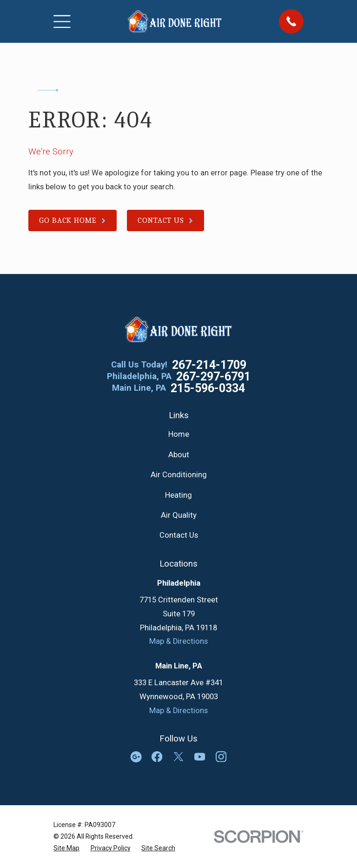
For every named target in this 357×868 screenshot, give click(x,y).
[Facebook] (157, 757)
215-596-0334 (208, 388)
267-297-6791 (213, 377)
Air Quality (179, 515)
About (179, 455)
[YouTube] (200, 757)
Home (179, 434)
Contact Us (179, 535)
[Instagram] (221, 757)
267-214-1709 (209, 365)
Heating (178, 495)
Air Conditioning (179, 475)
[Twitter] (178, 757)
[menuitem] (66, 848)
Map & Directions (178, 641)
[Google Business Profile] (136, 757)
